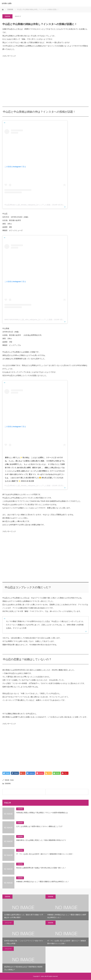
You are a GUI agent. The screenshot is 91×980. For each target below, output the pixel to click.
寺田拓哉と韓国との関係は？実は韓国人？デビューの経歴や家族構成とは (42, 813)
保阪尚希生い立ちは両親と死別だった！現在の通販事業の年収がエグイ (41, 840)
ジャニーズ (8, 923)
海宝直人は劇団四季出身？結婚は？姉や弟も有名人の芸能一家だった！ (41, 868)
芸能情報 (7, 16)
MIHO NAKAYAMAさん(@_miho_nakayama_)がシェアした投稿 (28, 320)
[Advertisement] (20, 83)
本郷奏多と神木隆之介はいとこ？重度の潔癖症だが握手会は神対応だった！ (43, 882)
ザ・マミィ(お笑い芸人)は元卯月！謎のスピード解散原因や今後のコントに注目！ (45, 854)
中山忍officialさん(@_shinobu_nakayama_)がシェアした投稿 (27, 205)
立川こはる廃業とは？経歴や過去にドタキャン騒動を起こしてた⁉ (39, 827)
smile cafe (7, 3)
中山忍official (9, 486)
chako (12, 780)
